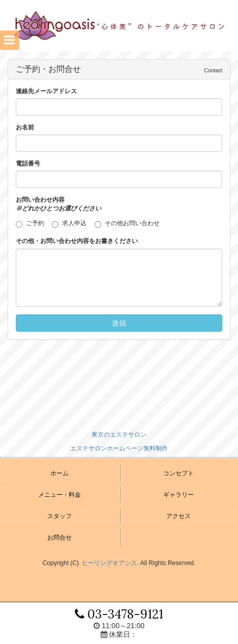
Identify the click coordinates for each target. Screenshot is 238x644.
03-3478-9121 (119, 614)
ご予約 (33, 224)
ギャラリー (178, 495)
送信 (119, 323)
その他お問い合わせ (127, 224)
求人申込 (72, 224)
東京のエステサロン (119, 435)
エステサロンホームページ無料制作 (119, 448)
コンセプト (178, 473)
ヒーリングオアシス (109, 563)
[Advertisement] (119, 386)
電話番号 (28, 164)
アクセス (178, 516)
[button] (10, 40)
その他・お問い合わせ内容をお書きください (77, 241)
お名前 (25, 127)
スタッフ (59, 516)
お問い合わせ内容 (58, 204)
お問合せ (59, 538)
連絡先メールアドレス (46, 91)
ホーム (59, 473)
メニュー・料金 (59, 495)
